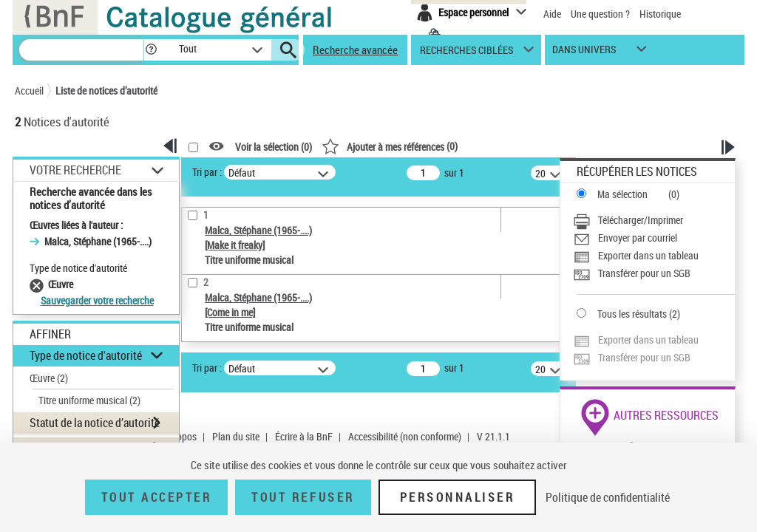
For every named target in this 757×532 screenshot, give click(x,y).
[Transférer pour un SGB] (654, 273)
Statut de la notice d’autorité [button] (95, 423)
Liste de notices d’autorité (106, 91)
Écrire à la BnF (304, 436)
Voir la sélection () (274, 147)
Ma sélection (622, 194)
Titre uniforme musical (89, 400)
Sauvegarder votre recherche (97, 300)
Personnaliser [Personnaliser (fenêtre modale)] (458, 497)
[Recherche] (81, 50)
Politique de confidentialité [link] (608, 497)
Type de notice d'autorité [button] (86, 355)
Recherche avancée (355, 50)
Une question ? (600, 14)
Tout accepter (157, 497)
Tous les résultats (632, 314)
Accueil (29, 91)
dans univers (584, 53)
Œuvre (49, 378)
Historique (660, 14)
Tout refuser (303, 497)
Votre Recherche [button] (75, 170)
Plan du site (236, 436)
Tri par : (207, 172)
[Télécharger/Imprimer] (654, 220)
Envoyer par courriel (638, 238)
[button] (151, 50)
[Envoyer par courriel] (654, 238)
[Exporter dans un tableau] (654, 256)
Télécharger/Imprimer (641, 220)
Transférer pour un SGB (644, 273)
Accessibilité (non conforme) (405, 436)
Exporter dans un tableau (648, 255)
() (390, 146)
